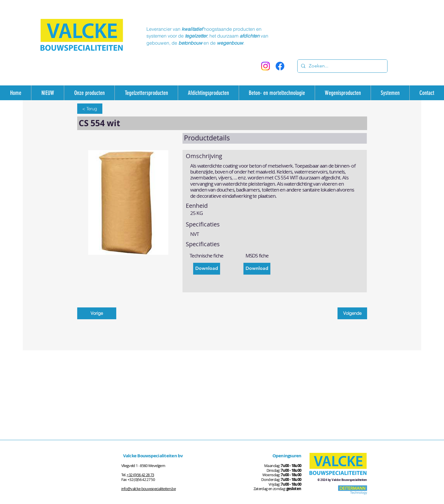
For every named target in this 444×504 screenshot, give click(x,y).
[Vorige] (97, 313)
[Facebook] (280, 66)
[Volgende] (352, 313)
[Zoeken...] (342, 66)
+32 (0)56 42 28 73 (140, 475)
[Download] (207, 269)
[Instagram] (265, 66)
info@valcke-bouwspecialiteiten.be (149, 489)
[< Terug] (90, 109)
